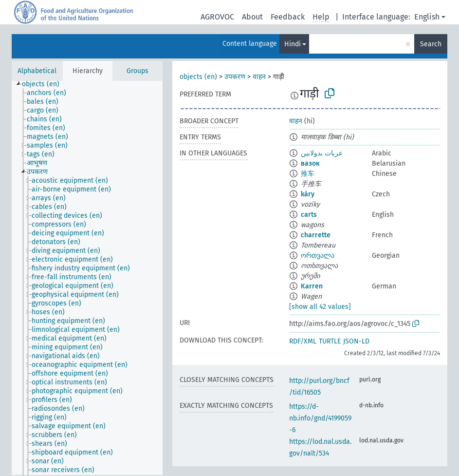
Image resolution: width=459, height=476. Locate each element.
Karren (312, 286)
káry (308, 194)
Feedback (288, 17)
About (252, 17)
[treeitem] (45, 84)
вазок (310, 163)
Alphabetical (37, 71)
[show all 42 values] (320, 307)
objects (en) (198, 77)
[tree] (87, 278)
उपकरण (235, 77)
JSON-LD (356, 341)
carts (309, 215)
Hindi (293, 44)
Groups (138, 71)
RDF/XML (303, 341)
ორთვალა (318, 256)
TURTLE (330, 341)
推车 (308, 174)
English (427, 17)
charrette (316, 235)
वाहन (259, 77)
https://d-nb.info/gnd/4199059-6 (320, 418)
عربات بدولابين (322, 153)
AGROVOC (217, 17)
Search (431, 44)
